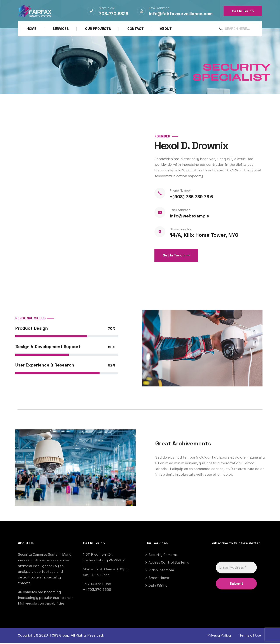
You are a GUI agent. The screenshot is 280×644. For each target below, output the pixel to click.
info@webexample (189, 217)
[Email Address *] (236, 569)
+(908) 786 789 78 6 (191, 198)
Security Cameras (163, 556)
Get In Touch (243, 11)
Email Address (180, 211)
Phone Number (180, 192)
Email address (159, 8)
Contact (136, 29)
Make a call (107, 8)
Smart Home (159, 579)
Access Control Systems (169, 564)
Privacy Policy (219, 637)
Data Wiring (158, 587)
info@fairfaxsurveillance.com (181, 14)
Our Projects (98, 29)
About (166, 29)
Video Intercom (161, 571)
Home (31, 29)
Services (61, 29)
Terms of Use (251, 637)
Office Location (181, 230)
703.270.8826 (114, 14)
